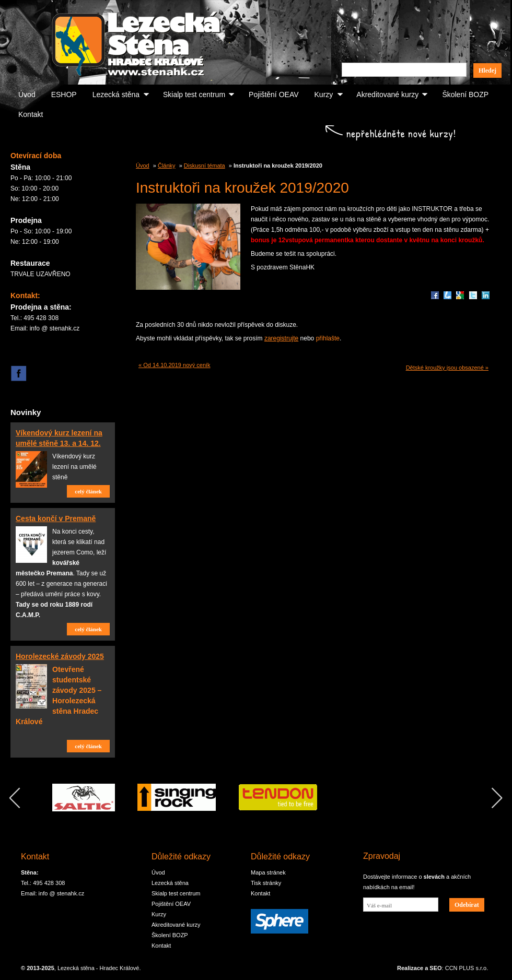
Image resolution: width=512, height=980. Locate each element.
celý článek (88, 491)
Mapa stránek (268, 872)
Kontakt (31, 114)
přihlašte (328, 338)
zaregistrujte (281, 338)
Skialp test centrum (194, 95)
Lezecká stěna (116, 95)
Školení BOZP (465, 95)
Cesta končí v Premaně (56, 518)
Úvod (27, 95)
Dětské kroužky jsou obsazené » (447, 368)
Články (167, 166)
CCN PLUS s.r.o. (467, 968)
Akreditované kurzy (387, 95)
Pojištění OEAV (274, 95)
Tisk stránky (266, 883)
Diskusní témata (205, 166)
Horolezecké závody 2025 (60, 656)
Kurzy (324, 95)
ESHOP (64, 95)
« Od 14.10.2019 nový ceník (174, 365)
